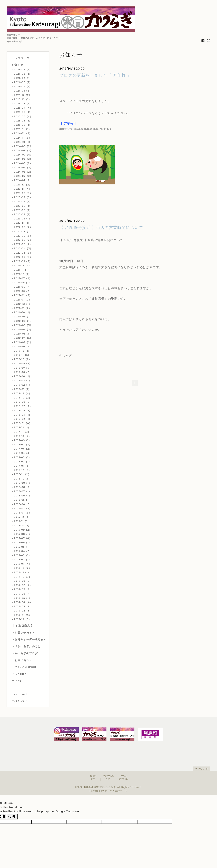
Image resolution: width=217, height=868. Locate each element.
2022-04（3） (23, 248)
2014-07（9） (23, 589)
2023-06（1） (23, 202)
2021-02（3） (23, 295)
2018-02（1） (23, 419)
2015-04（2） (23, 551)
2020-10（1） (23, 312)
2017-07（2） (23, 444)
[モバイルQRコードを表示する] (29, 701)
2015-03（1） (22, 555)
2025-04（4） (23, 116)
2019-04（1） (23, 376)
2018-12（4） (23, 393)
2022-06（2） (23, 240)
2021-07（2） (23, 278)
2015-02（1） (22, 560)
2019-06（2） (23, 372)
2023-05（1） (23, 206)
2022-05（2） (23, 244)
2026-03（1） (23, 82)
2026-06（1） (23, 70)
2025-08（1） (23, 104)
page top (201, 768)
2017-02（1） (22, 462)
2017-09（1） (22, 440)
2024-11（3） (22, 138)
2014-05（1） (22, 598)
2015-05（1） (22, 547)
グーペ (108, 791)
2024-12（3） (23, 133)
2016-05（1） (22, 500)
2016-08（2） (23, 487)
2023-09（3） (23, 193)
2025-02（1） (23, 125)
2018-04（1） (23, 410)
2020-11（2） (22, 308)
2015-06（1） (22, 542)
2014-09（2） (23, 581)
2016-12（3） (22, 470)
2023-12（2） (23, 185)
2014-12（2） (22, 568)
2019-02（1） (22, 385)
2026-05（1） (23, 74)
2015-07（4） (23, 538)
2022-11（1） (22, 223)
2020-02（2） (23, 342)
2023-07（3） (23, 197)
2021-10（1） (22, 274)
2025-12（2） (23, 95)
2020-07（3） (23, 325)
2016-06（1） (22, 496)
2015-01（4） (22, 564)
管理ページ (121, 791)
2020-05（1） (23, 334)
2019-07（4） (23, 368)
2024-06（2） (23, 159)
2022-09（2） (23, 227)
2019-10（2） (22, 359)
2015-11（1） (22, 521)
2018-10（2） (23, 398)
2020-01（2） (23, 347)
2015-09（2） (23, 530)
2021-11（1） (22, 270)
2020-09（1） (23, 317)
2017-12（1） (22, 427)
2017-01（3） (22, 466)
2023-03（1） (23, 210)
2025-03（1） (23, 121)
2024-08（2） (23, 150)
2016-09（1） (22, 483)
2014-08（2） (23, 585)
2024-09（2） (23, 146)
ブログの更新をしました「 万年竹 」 (95, 75)
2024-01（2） (23, 180)
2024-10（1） (23, 142)
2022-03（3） (23, 253)
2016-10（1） (22, 479)
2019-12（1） (22, 351)
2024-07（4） (23, 155)
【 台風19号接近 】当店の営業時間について (101, 227)
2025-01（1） (22, 129)
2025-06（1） (23, 112)
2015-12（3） (22, 517)
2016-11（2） (22, 474)
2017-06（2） (23, 449)
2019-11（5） (22, 355)
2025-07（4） (23, 108)
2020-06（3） (23, 329)
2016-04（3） (23, 504)
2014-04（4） (23, 602)
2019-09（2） (23, 363)
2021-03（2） (23, 291)
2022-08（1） (23, 231)
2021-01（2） (22, 300)
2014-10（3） (23, 577)
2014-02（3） (23, 611)
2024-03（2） (23, 172)
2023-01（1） (22, 219)
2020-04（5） (23, 338)
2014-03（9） (23, 606)
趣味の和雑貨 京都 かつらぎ (100, 787)
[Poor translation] (12, 817)
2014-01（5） (22, 615)
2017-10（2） (22, 436)
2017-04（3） (23, 453)
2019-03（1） (22, 381)
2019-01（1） (22, 389)
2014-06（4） (23, 594)
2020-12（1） (22, 304)
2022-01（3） (23, 261)
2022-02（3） (23, 257)
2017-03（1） (22, 457)
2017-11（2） (22, 432)
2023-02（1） (23, 214)
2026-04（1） (23, 78)
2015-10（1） (22, 526)
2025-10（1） (22, 99)
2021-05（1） (22, 283)
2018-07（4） (23, 406)
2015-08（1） (22, 534)
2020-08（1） (23, 321)
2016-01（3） (22, 513)
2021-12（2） (22, 265)
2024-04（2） (23, 168)
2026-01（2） (23, 91)
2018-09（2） (23, 402)
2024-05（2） (23, 163)
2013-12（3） (22, 619)
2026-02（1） (23, 86)
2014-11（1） (22, 572)
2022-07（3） (23, 236)
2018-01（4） (23, 423)
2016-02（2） (23, 508)
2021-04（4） (23, 287)
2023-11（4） (22, 189)
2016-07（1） (22, 491)
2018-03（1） (23, 415)
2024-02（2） (23, 176)
